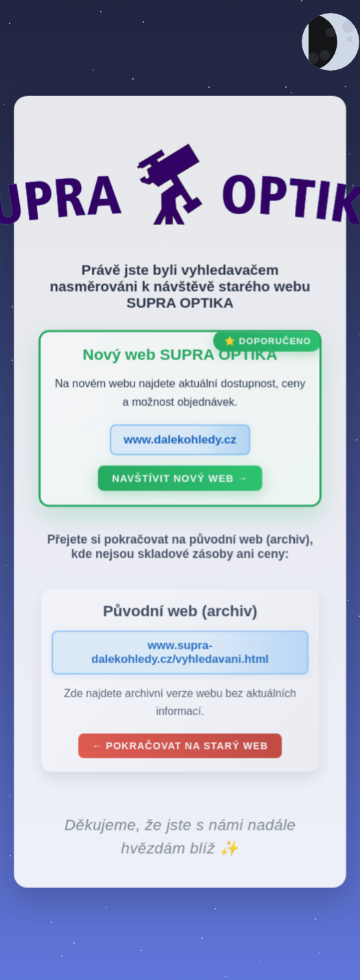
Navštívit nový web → (180, 481)
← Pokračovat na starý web (180, 749)
